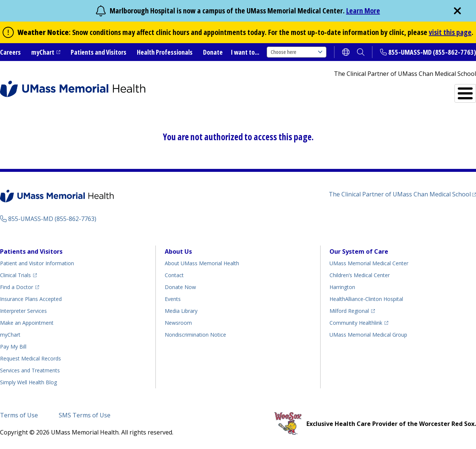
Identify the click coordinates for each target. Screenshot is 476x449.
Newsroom (178, 323)
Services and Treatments (424, 90)
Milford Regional (349, 311)
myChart (43, 52)
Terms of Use (19, 415)
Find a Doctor (346, 90)
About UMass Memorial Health (202, 263)
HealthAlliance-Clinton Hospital (366, 299)
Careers (10, 52)
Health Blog (28, 382)
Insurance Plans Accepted (31, 299)
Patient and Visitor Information (37, 263)
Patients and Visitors (99, 52)
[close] (457, 11)
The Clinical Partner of (400, 194)
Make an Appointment (27, 323)
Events (173, 299)
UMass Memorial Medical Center (369, 263)
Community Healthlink (356, 323)
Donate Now (180, 287)
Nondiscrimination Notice (195, 335)
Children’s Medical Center (360, 275)
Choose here (297, 52)
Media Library (181, 311)
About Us (178, 251)
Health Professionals (165, 52)
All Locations (281, 90)
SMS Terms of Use (85, 415)
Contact (174, 275)
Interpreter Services (23, 311)
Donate (213, 52)
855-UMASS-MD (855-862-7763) (432, 52)
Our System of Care (359, 251)
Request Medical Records (30, 358)
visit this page (450, 32)
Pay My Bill (13, 347)
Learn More (363, 11)
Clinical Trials (15, 275)
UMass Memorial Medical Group (368, 335)
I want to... (245, 52)
